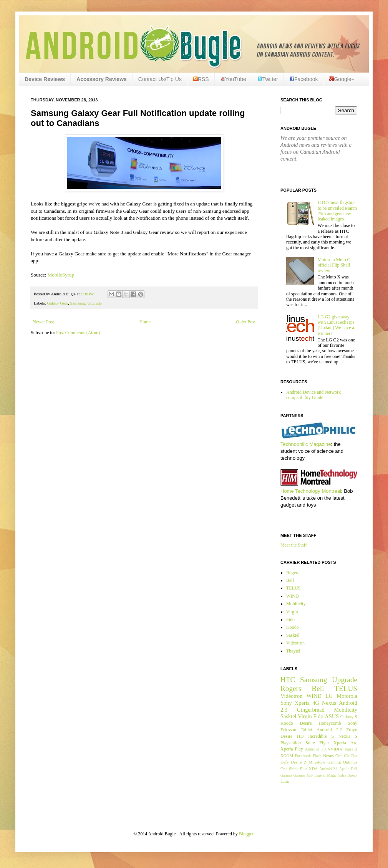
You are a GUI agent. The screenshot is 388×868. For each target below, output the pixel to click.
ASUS (332, 716)
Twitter (268, 79)
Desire (306, 723)
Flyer (324, 743)
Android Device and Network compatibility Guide (313, 395)
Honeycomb (330, 723)
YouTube (233, 79)
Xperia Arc (345, 743)
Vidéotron (295, 643)
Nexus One (333, 755)
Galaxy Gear (57, 303)
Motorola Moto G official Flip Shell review (334, 265)
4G (316, 703)
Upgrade (94, 303)
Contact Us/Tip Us (160, 79)
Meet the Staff (293, 545)
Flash (317, 755)
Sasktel (293, 635)
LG (329, 696)
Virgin (292, 612)
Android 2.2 (329, 730)
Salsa (342, 775)
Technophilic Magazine (306, 444)
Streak (352, 775)
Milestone (317, 762)
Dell (354, 769)
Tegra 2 (351, 749)
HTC (288, 680)
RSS (201, 79)
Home (145, 322)
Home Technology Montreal (311, 491)
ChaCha (351, 755)
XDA (313, 769)
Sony (286, 703)
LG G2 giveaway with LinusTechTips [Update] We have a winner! (336, 325)
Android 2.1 (328, 769)
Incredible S (321, 736)
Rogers (293, 573)
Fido (290, 620)
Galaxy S (349, 717)
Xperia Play (292, 749)
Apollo (344, 769)
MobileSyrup (61, 275)
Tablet (307, 730)
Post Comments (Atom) (78, 333)
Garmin (286, 775)
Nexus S (348, 736)
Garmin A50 (303, 775)
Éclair (285, 781)
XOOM (287, 755)
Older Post (246, 322)
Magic (332, 775)
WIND (293, 596)
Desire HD (292, 736)
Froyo (352, 730)
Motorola (347, 696)
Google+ (342, 79)
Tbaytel (293, 651)
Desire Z (298, 762)
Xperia (302, 703)
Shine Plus (298, 769)
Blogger (246, 834)
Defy (285, 762)
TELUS (293, 588)
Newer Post (43, 322)
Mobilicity (296, 604)
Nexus (329, 703)
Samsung (78, 303)
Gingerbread (311, 710)
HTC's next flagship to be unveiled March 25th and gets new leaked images (337, 211)
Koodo (293, 627)
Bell (290, 580)
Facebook (304, 79)
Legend (320, 775)
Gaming (334, 762)
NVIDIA (335, 749)
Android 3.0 (315, 749)
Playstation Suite (298, 743)
